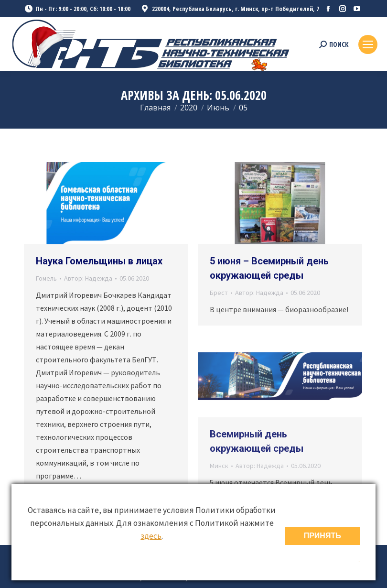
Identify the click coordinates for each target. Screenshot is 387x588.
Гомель (46, 278)
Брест (219, 293)
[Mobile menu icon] (368, 44)
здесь (151, 536)
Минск (219, 466)
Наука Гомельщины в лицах (99, 261)
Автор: (88, 278)
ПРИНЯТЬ (322, 536)
